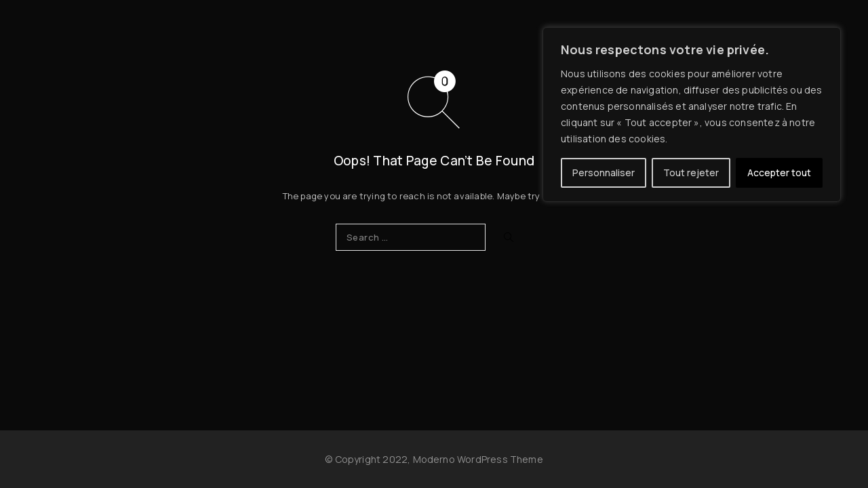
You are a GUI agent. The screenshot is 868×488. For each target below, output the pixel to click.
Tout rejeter (691, 172)
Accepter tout (779, 172)
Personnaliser (604, 172)
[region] (692, 115)
